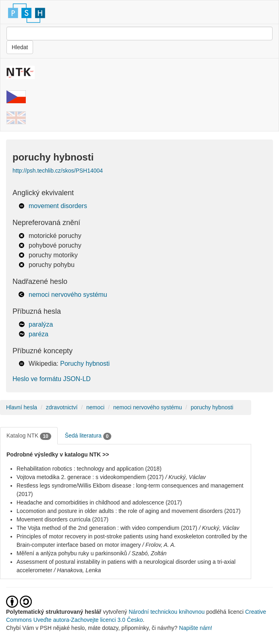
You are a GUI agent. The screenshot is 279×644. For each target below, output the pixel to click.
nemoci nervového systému (68, 295)
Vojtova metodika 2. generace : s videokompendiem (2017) (90, 477)
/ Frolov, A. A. (159, 545)
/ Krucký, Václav (185, 477)
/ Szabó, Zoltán (148, 553)
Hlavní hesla (22, 407)
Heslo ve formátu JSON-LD (52, 379)
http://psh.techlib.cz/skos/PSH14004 (58, 171)
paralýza (41, 324)
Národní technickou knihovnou (167, 612)
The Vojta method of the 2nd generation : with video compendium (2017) (107, 528)
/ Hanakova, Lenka (78, 570)
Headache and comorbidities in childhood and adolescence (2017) (99, 502)
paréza (39, 334)
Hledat (20, 47)
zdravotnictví (62, 407)
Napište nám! (196, 628)
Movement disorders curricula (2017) (62, 519)
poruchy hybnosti (212, 407)
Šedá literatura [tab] (88, 436)
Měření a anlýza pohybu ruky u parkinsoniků (72, 553)
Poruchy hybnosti (85, 364)
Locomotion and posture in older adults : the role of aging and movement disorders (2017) (129, 511)
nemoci (95, 407)
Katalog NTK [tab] (29, 436)
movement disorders (58, 206)
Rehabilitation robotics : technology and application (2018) (89, 469)
